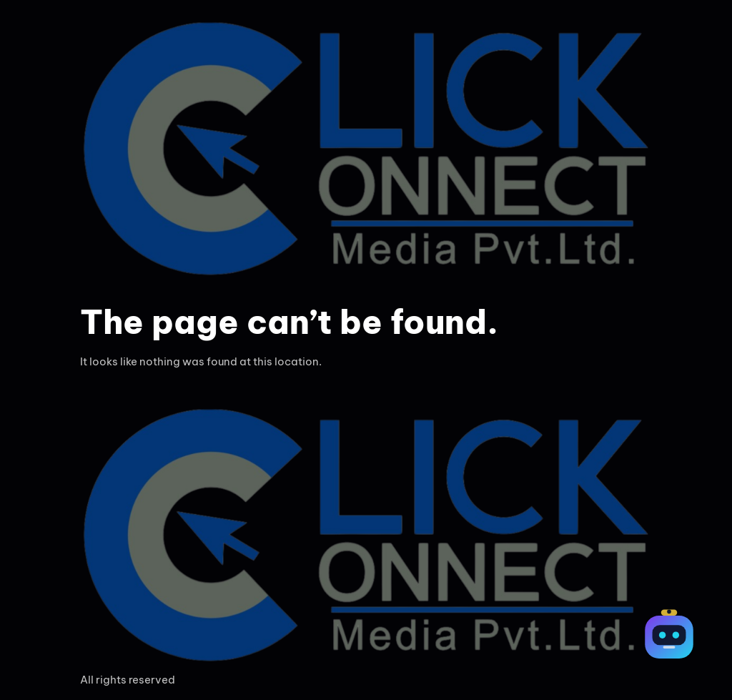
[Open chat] (669, 637)
